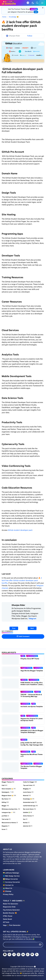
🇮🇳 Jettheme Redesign (11, 873)
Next (32, 628)
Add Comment (23, 636)
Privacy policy (8, 894)
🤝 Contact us (8, 885)
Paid (23, 656)
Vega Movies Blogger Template (32, 671)
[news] (32, 955)
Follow (30, 36)
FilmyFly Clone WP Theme (30, 659)
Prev (14, 628)
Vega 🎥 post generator (12, 925)
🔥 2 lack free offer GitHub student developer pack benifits (22, 581)
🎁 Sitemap (7, 891)
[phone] (37, 955)
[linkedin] (23, 955)
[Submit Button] (40, 945)
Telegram (32, 619)
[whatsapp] (28, 955)
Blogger (38, 692)
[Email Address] (20, 944)
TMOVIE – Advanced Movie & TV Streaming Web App (31, 695)
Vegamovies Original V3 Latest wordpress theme (32, 720)
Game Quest (7, 919)
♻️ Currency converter (11, 882)
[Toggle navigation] (42, 3)
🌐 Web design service (11, 876)
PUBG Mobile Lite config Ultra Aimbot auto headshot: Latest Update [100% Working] (31, 684)
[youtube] (9, 955)
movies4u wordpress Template (32, 706)
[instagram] (19, 955)
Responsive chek (9, 907)
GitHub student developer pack (20, 530)
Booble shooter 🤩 (10, 913)
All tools (6, 922)
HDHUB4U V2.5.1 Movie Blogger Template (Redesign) (32, 731)
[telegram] (28, 3)
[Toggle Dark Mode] (33, 3)
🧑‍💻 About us (8, 888)
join (36, 12)
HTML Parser (8, 916)
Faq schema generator (11, 910)
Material (24, 680)
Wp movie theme (32, 656)
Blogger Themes (26, 668)
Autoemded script (27, 692)
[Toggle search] (37, 3)
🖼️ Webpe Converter (10, 879)
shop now (34, 9)
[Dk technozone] (9, 3)
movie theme (38, 668)
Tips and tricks (34, 680)
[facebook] (14, 955)
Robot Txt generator (11, 904)
